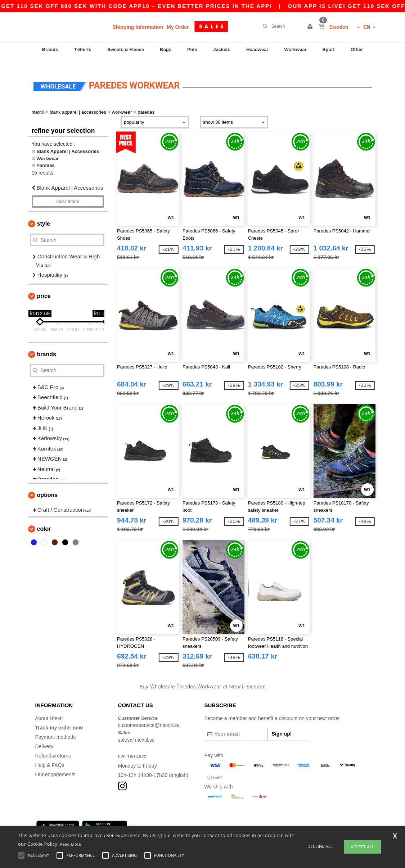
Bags (166, 49)
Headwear (257, 49)
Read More (71, 844)
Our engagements (55, 765)
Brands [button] (47, 345)
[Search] (281, 26)
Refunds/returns (53, 747)
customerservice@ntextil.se (149, 716)
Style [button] (44, 215)
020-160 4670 (134, 747)
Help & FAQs (50, 756)
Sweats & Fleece (126, 49)
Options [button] (48, 486)
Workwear (296, 49)
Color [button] (44, 520)
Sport (329, 49)
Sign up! (282, 725)
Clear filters (68, 193)
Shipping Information (138, 27)
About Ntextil (49, 709)
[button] (311, 27)
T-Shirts (83, 49)
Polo (192, 49)
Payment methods (56, 728)
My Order (178, 27)
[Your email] (236, 725)
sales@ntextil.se (136, 731)
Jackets (222, 49)
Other (357, 49)
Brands (50, 49)
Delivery (44, 737)
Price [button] (44, 287)
